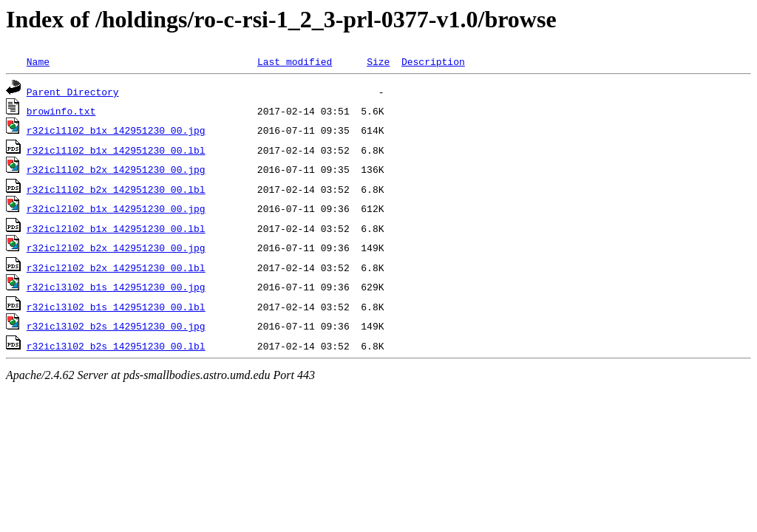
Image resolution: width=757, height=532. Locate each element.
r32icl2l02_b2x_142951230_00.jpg (116, 248)
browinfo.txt (61, 111)
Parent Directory (73, 92)
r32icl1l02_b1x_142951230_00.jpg (116, 130)
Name (38, 61)
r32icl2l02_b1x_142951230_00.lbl (116, 228)
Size (378, 61)
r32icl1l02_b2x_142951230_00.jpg (116, 169)
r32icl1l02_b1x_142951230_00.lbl (116, 150)
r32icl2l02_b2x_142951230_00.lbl (116, 267)
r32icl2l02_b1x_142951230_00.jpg (116, 208)
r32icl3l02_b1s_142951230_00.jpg (116, 287)
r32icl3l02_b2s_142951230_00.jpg (116, 326)
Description (433, 61)
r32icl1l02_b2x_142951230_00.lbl (116, 189)
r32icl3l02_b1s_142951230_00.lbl (116, 307)
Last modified (295, 61)
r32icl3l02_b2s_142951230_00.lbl (116, 346)
